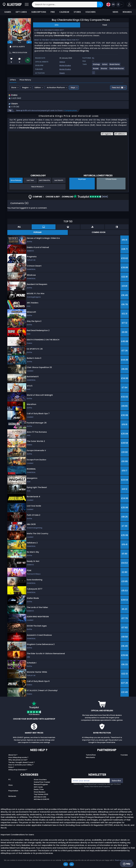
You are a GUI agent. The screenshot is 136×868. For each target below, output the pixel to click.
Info (57, 25)
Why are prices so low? (18, 762)
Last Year (30, 183)
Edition (38, 88)
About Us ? (13, 758)
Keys (73, 88)
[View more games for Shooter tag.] (104, 69)
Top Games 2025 (41, 797)
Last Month (59, 183)
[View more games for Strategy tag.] (97, 65)
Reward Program (41, 787)
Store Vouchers (40, 782)
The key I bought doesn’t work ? (22, 765)
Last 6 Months (44, 183)
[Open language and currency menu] (114, 4)
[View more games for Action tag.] (105, 65)
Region (25, 88)
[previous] (10, 42)
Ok (66, 864)
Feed (105, 25)
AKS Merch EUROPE (41, 802)
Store (14, 88)
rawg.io (62, 62)
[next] (29, 42)
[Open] (27, 4)
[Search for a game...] (67, 4)
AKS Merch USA (40, 799)
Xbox (10, 788)
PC (10, 782)
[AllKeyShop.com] (12, 4)
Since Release (16, 183)
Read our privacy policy (123, 860)
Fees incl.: (118, 88)
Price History (25, 80)
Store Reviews (40, 794)
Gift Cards (38, 790)
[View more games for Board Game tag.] (115, 65)
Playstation (13, 793)
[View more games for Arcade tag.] (96, 69)
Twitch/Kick (91, 758)
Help (127, 864)
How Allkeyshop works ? (18, 760)
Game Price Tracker (42, 785)
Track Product (37, 189)
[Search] (100, 4)
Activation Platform (56, 88)
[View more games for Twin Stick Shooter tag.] (117, 69)
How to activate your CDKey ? (21, 767)
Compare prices (71, 113)
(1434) (91, 199)
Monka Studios (65, 65)
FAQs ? (11, 770)
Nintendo (12, 799)
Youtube (124, 758)
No (72, 864)
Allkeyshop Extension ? (18, 772)
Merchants (90, 760)
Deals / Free (39, 792)
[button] (129, 4)
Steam (62, 73)
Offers (13, 80)
